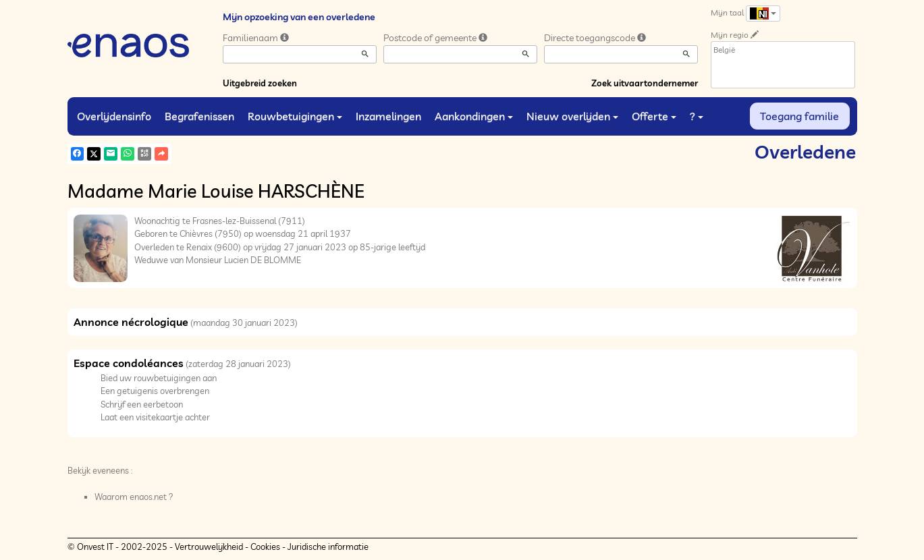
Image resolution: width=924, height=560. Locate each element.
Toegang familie (799, 116)
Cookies (265, 547)
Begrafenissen (199, 116)
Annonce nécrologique (131, 322)
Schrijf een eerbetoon (142, 404)
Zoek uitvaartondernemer (645, 83)
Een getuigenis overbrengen (155, 391)
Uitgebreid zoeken (260, 83)
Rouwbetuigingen (295, 116)
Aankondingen (474, 116)
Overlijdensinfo (114, 116)
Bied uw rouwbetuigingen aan (159, 378)
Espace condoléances (129, 363)
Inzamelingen (388, 116)
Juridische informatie (328, 547)
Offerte (654, 116)
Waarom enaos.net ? (134, 497)
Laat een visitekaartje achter (155, 417)
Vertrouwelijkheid (209, 547)
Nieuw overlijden (572, 116)
